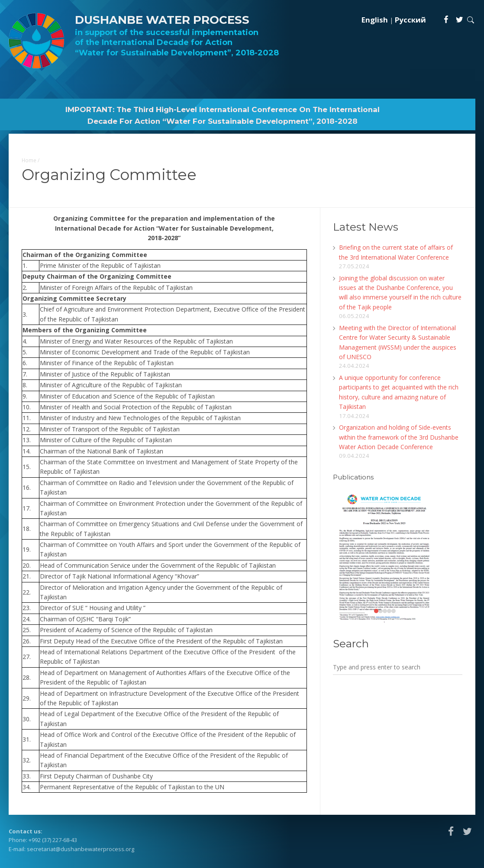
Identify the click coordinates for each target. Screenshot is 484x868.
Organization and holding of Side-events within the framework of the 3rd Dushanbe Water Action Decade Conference (399, 437)
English (375, 20)
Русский (410, 20)
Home (29, 160)
